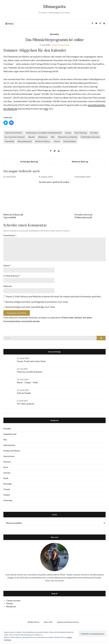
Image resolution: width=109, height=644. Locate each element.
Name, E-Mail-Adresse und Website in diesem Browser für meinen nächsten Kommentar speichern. (54, 296)
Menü (9, 24)
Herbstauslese (9, 445)
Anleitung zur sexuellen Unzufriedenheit (44, 133)
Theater (7, 489)
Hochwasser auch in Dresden (54, 182)
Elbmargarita (54, 7)
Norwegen (8, 484)
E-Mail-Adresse (12, 276)
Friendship (9, 141)
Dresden (94, 133)
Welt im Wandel (24, 393)
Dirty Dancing (81, 133)
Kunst (6, 467)
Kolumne (7, 462)
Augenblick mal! (10, 434)
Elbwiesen (43, 137)
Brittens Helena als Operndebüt (13, 216)
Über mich (48, 622)
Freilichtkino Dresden (90, 137)
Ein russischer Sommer (15, 137)
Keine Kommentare (61, 45)
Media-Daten (34, 622)
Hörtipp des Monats (12, 451)
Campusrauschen (13, 601)
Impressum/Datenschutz (68, 622)
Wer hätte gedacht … (26, 404)
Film (53, 137)
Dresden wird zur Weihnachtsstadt (84, 216)
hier (46, 109)
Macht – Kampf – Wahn (27, 382)
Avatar (68, 133)
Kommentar (10, 235)
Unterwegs (8, 500)
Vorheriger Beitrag (29, 162)
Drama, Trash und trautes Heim (31, 361)
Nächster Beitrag (80, 162)
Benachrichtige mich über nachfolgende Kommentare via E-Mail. (37, 302)
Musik (6, 478)
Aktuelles (54, 34)
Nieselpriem (11, 607)
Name (7, 265)
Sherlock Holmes (43, 141)
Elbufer (32, 137)
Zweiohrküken (70, 141)
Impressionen (9, 456)
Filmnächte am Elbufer (68, 137)
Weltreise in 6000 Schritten (30, 372)
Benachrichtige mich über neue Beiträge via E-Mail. (30, 307)
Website (8, 286)
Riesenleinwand (25, 141)
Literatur (7, 473)
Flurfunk (10, 604)
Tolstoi (57, 141)
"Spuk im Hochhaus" (14, 133)
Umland (7, 495)
